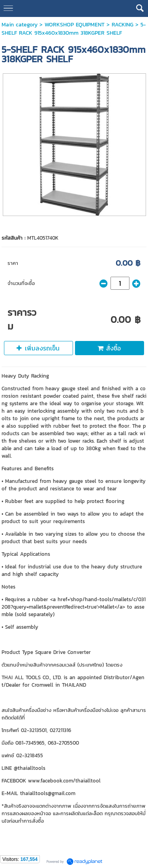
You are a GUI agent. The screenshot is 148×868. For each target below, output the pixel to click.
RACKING (123, 25)
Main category (20, 25)
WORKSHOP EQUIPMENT (75, 25)
